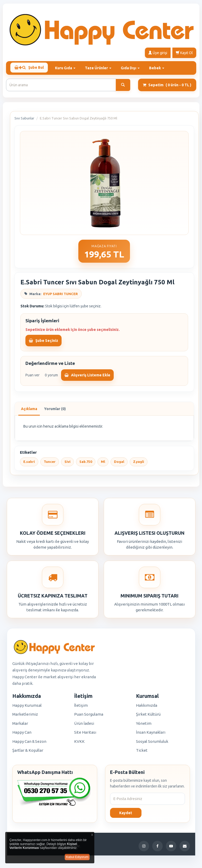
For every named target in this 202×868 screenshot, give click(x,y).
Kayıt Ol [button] (184, 52)
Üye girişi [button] (158, 52)
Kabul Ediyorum (77, 857)
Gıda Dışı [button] (133, 67)
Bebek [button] (159, 67)
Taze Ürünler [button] (100, 67)
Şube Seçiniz (43, 342)
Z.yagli (139, 464)
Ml (103, 464)
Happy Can (22, 734)
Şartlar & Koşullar (28, 752)
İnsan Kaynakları (151, 734)
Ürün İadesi (84, 725)
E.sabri (29, 464)
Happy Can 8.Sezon (29, 743)
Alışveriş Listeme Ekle (87, 377)
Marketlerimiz (25, 716)
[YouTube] (171, 848)
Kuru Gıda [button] (68, 67)
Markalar (20, 725)
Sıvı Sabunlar (24, 120)
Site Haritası (85, 734)
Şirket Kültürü (148, 716)
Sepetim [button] (167, 87)
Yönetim (144, 725)
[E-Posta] (185, 848)
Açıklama (29, 411)
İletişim (81, 707)
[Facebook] (157, 848)
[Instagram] (144, 848)
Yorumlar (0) (55, 411)
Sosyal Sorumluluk (152, 743)
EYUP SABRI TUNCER (61, 296)
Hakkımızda (147, 707)
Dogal (119, 464)
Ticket (142, 752)
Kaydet (126, 815)
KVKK (79, 743)
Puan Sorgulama (89, 716)
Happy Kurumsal (27, 707)
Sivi (67, 464)
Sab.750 (86, 464)
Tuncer (50, 464)
